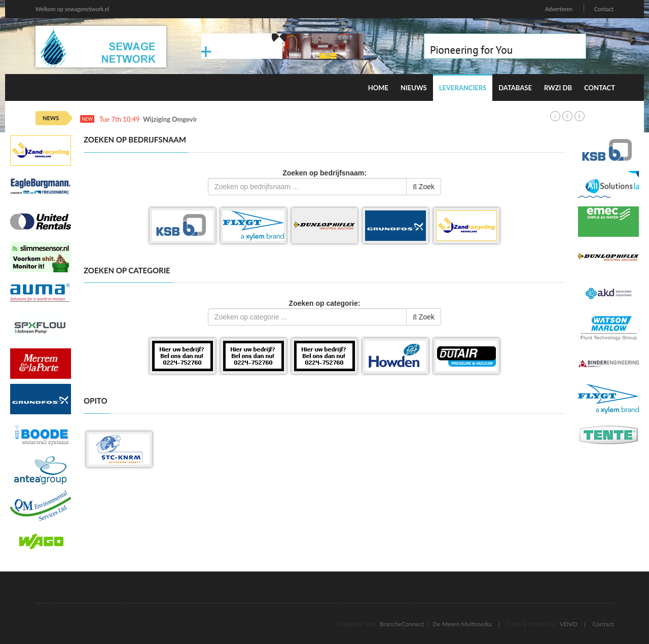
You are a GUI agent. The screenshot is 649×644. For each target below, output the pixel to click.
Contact (604, 9)
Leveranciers (463, 88)
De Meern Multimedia (462, 624)
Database (515, 88)
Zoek (424, 187)
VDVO (569, 624)
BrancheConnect (402, 624)
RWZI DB (558, 88)
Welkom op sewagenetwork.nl (72, 9)
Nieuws (414, 88)
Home (378, 88)
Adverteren (559, 9)
